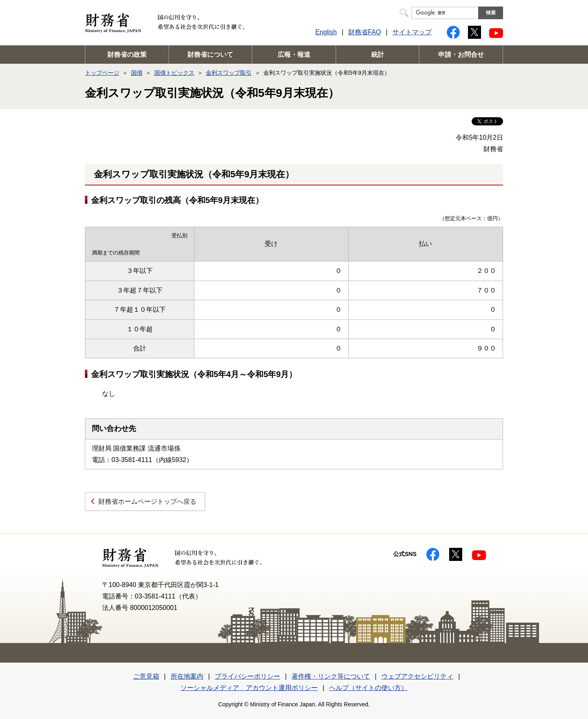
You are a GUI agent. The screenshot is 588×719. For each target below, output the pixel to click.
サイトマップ (412, 32)
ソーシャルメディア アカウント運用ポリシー (249, 688)
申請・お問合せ (461, 55)
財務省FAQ (365, 32)
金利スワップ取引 (229, 73)
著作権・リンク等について (331, 676)
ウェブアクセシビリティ (417, 676)
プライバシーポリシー (247, 676)
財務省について (210, 55)
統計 (378, 55)
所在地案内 (187, 676)
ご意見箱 (146, 676)
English (326, 32)
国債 (137, 73)
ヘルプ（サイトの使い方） (368, 688)
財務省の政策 (127, 55)
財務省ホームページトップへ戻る (147, 501)
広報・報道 (294, 55)
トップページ (102, 73)
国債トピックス (174, 73)
